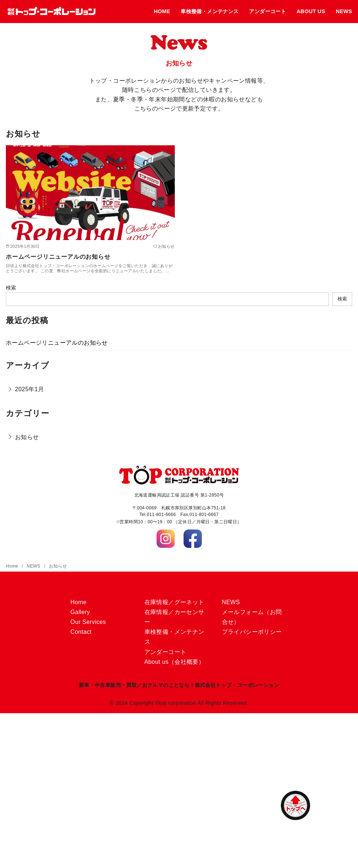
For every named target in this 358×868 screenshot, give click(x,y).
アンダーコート (267, 11)
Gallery (80, 612)
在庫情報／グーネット (174, 602)
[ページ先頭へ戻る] (295, 805)
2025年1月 (29, 389)
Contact (81, 632)
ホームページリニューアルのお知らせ (58, 257)
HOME (162, 11)
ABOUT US (311, 11)
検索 (11, 288)
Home (13, 566)
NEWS (344, 11)
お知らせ (27, 437)
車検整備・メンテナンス (210, 11)
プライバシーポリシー (252, 632)
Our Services (88, 622)
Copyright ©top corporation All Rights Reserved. (189, 703)
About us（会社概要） (175, 662)
